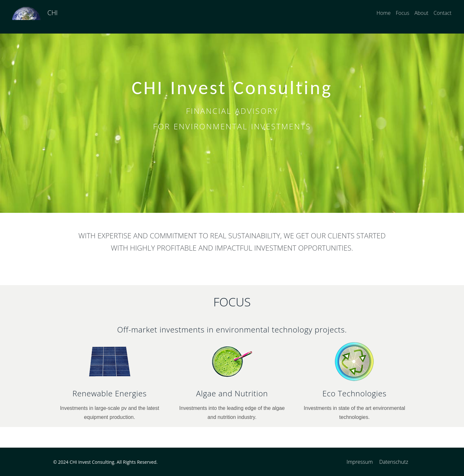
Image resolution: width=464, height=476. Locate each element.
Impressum (360, 462)
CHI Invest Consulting (92, 462)
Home (383, 13)
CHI (53, 13)
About (421, 13)
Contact (442, 13)
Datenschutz (394, 462)
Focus (402, 13)
